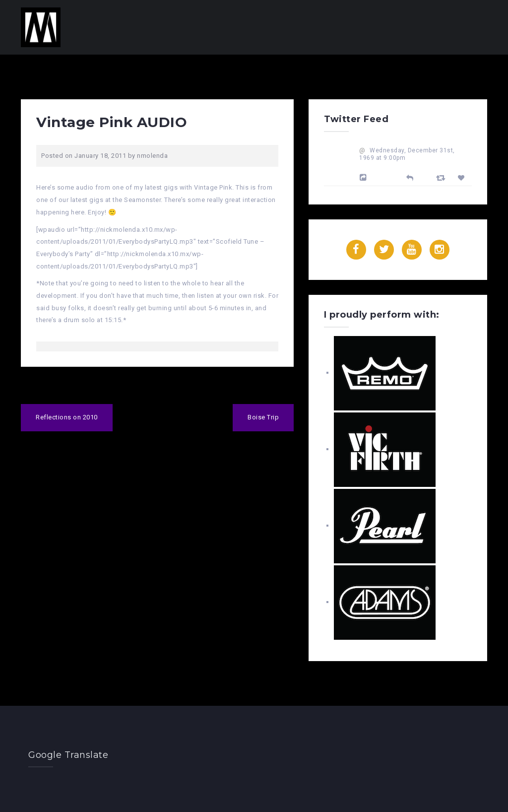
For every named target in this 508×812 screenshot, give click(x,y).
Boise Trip (263, 417)
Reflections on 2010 (67, 417)
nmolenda (152, 156)
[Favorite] (463, 178)
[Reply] (410, 177)
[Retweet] (442, 177)
